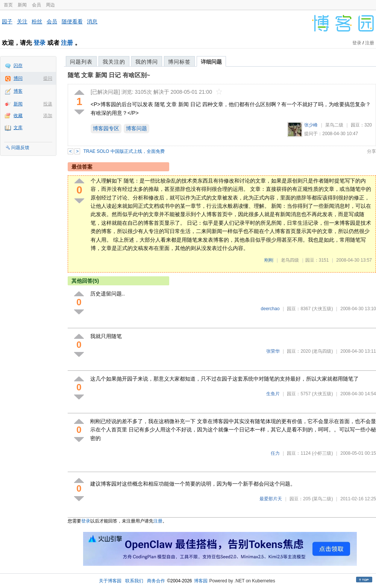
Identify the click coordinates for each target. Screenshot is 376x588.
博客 (18, 91)
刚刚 (269, 260)
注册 (67, 43)
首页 (8, 5)
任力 (275, 453)
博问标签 (179, 62)
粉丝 (37, 21)
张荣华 (273, 351)
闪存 (18, 66)
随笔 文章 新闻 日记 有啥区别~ (109, 75)
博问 (18, 78)
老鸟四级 (290, 260)
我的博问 (147, 62)
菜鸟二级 (334, 125)
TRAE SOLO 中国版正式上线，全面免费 (124, 151)
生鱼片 (273, 394)
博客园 (201, 581)
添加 (48, 116)
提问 (48, 78)
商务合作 (156, 581)
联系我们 (134, 581)
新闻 (22, 5)
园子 (7, 21)
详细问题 (211, 62)
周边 (50, 5)
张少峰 (311, 125)
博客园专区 (106, 128)
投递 (48, 104)
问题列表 (81, 62)
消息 (92, 21)
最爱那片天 (271, 499)
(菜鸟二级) (322, 499)
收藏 (18, 116)
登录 (39, 43)
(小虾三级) (322, 453)
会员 (36, 5)
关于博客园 (110, 581)
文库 (18, 128)
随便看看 (72, 21)
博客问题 (136, 128)
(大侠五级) (322, 309)
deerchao (270, 309)
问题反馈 (20, 148)
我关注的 (114, 62)
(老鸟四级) (322, 351)
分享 (371, 151)
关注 (22, 21)
